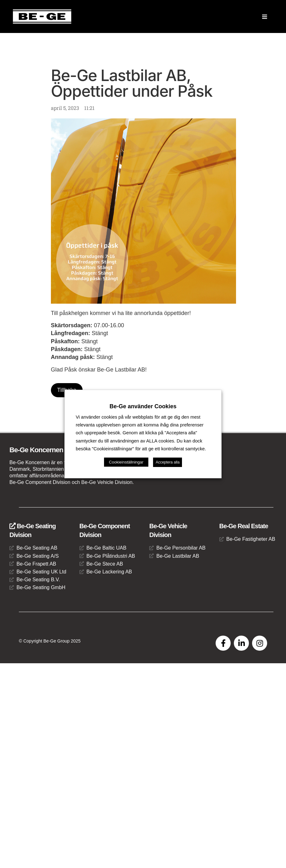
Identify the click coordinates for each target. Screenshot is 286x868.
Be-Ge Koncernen (36, 450)
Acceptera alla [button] (168, 458)
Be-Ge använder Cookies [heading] (143, 410)
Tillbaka (67, 390)
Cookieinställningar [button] (126, 458)
